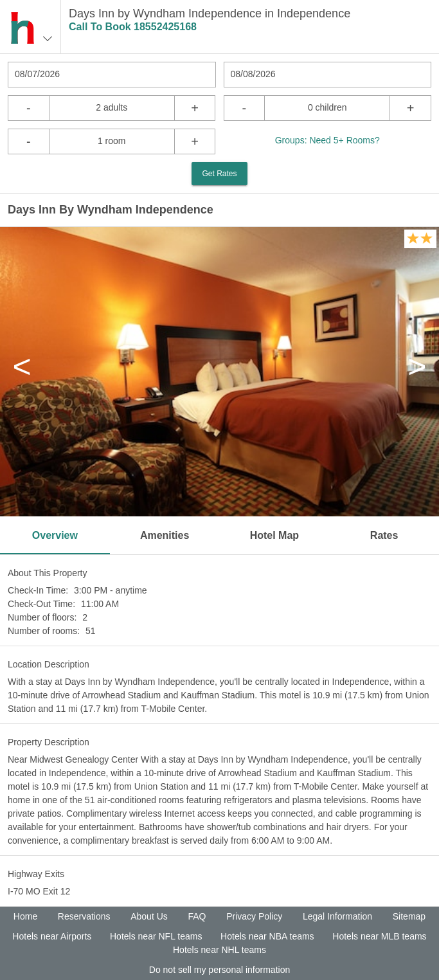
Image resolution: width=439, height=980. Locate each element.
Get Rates (219, 174)
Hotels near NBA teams (267, 936)
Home (25, 916)
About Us (149, 916)
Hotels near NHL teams (219, 950)
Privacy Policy (254, 916)
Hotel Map (274, 535)
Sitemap (409, 916)
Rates (384, 535)
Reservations (84, 916)
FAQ (197, 916)
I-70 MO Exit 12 (39, 891)
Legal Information (337, 916)
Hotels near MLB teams (379, 936)
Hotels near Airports (52, 936)
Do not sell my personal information (219, 970)
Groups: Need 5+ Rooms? (327, 140)
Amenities (165, 535)
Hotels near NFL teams (156, 936)
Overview (55, 535)
